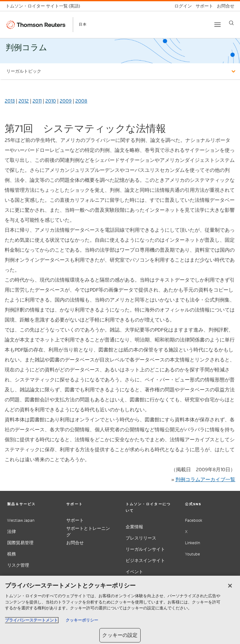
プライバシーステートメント (31, 620)
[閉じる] (230, 586)
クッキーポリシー (82, 620)
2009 (66, 101)
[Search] (231, 23)
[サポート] (202, 6)
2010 (51, 101)
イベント (134, 572)
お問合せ (75, 543)
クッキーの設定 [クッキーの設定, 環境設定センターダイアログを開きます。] (120, 635)
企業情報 (134, 527)
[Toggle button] (217, 25)
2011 (37, 101)
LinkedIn (192, 543)
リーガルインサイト (145, 549)
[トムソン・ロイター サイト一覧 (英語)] (45, 6)
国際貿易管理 (20, 543)
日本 (83, 24)
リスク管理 (18, 565)
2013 (10, 101)
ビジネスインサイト (145, 561)
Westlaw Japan (21, 520)
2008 (81, 101)
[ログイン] (181, 6)
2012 (24, 101)
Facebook (194, 520)
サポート (75, 520)
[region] (120, 610)
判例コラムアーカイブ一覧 (205, 479)
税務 (12, 554)
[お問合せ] (224, 6)
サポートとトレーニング (88, 532)
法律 (12, 532)
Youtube (192, 554)
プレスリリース (141, 538)
